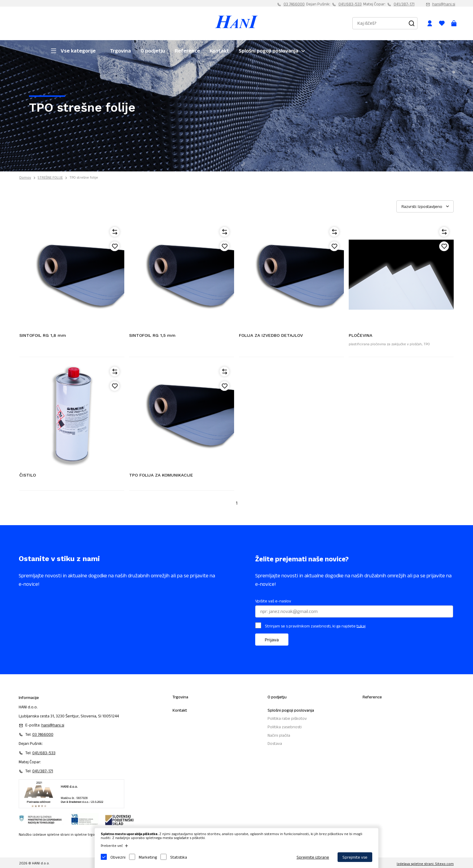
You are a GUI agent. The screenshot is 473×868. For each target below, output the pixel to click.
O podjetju (153, 51)
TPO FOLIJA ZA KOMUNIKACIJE (161, 475)
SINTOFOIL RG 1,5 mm (152, 335)
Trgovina (121, 51)
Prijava (272, 640)
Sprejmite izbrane (313, 857)
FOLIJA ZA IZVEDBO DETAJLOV (271, 335)
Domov (25, 177)
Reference (187, 51)
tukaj (361, 626)
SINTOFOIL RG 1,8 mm (43, 335)
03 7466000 (294, 4)
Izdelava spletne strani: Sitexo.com (425, 864)
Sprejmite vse (355, 857)
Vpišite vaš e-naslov (273, 601)
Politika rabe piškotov (287, 718)
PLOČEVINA (360, 335)
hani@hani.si (444, 4)
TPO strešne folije (84, 177)
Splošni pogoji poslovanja (268, 51)
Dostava (275, 743)
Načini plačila (279, 735)
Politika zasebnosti (285, 727)
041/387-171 (404, 4)
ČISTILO (28, 475)
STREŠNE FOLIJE (50, 177)
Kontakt (219, 51)
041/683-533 (350, 4)
